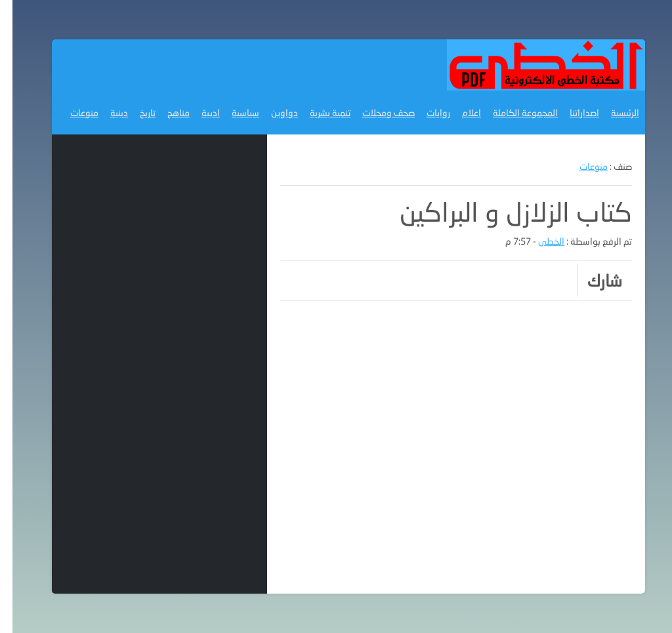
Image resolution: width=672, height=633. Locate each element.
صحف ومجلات (376, 112)
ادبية (198, 112)
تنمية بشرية (318, 112)
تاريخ (135, 112)
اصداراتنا (572, 112)
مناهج (166, 112)
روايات (426, 112)
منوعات (72, 112)
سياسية (233, 112)
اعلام (459, 112)
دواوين (272, 112)
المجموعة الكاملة (513, 112)
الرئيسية (613, 112)
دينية (107, 112)
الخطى (539, 241)
